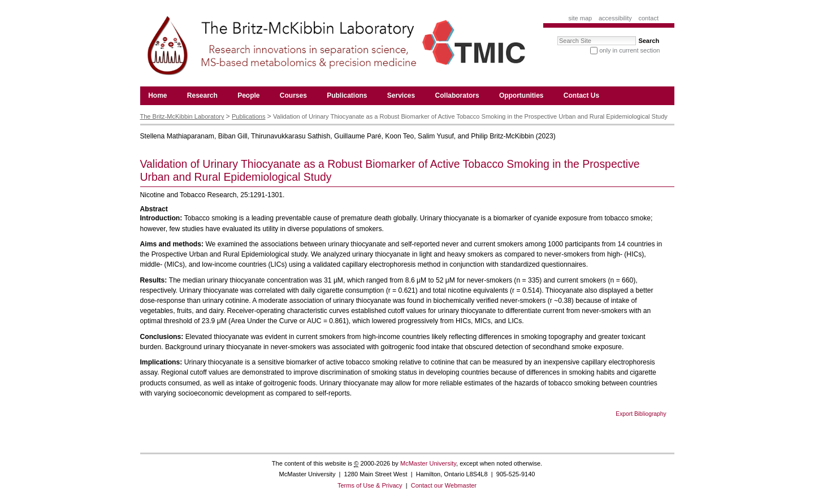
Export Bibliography (641, 414)
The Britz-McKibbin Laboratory (182, 116)
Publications (248, 116)
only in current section (629, 50)
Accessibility (615, 18)
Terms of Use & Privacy (370, 485)
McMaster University (428, 463)
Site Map (581, 18)
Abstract (154, 209)
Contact (648, 18)
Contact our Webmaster (444, 485)
